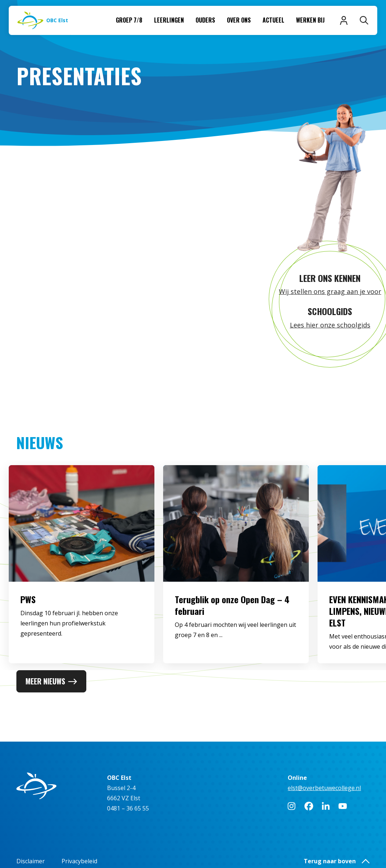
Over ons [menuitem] (239, 20)
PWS (28, 622)
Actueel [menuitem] (273, 20)
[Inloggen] (344, 20)
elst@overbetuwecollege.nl (324, 788)
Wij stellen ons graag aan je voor (330, 291)
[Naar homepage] (43, 20)
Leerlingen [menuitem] (169, 20)
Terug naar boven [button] (337, 861)
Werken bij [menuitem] (310, 20)
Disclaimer (31, 861)
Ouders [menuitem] (205, 20)
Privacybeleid (79, 861)
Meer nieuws (51, 681)
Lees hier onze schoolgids (330, 325)
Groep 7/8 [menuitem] (129, 20)
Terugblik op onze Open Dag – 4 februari (232, 628)
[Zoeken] (364, 20)
